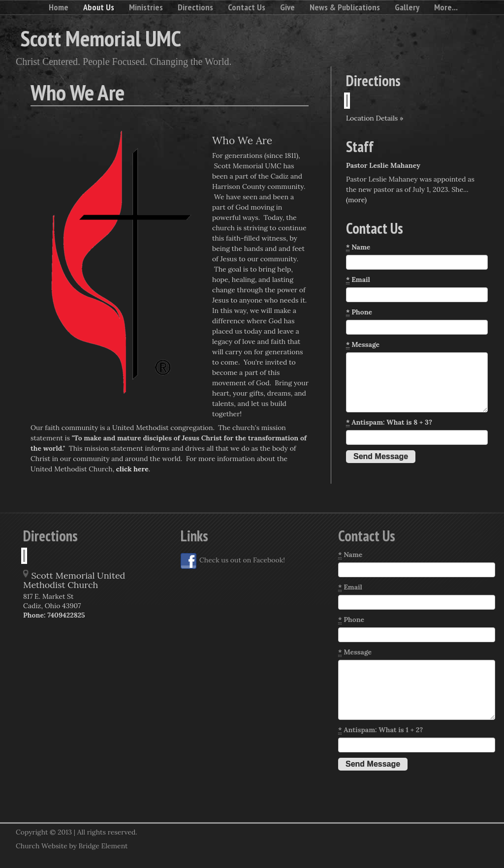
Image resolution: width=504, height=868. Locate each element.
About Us (99, 7)
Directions (195, 7)
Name (358, 247)
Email (358, 280)
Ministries (146, 7)
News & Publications (345, 7)
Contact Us (247, 7)
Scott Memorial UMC (101, 38)
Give (287, 7)
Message (363, 345)
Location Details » (375, 118)
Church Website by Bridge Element (72, 846)
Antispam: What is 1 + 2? (380, 730)
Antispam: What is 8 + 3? (389, 422)
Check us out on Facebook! (233, 561)
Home (59, 7)
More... (446, 7)
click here (132, 469)
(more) (356, 200)
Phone (359, 312)
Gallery (407, 7)
